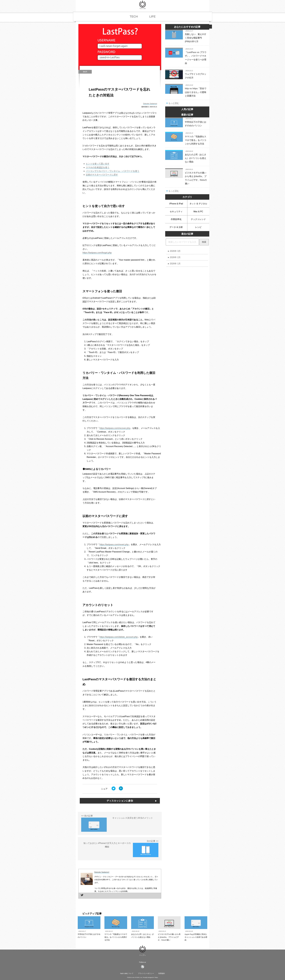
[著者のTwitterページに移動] (82, 896)
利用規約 (162, 973)
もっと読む (173, 103)
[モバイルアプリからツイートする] (114, 792)
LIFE (152, 16)
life (174, 132)
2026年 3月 (175, 251)
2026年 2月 (175, 257)
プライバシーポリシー (146, 973)
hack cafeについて (127, 973)
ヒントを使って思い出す (98, 164)
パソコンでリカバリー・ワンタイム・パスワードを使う (113, 171)
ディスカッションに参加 (120, 801)
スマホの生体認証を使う (98, 167)
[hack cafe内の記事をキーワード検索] (182, 242)
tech (85, 72)
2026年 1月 (175, 264)
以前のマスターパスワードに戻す (102, 175)
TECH (134, 16)
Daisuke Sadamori (150, 104)
